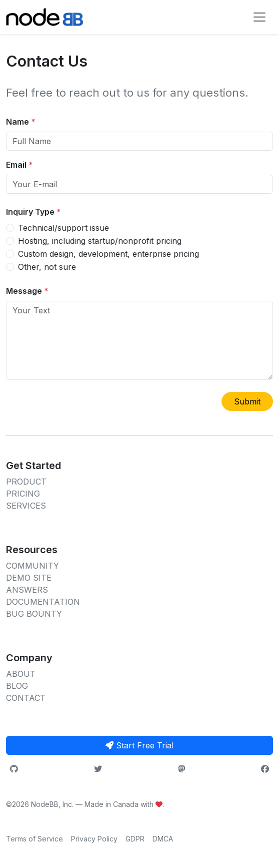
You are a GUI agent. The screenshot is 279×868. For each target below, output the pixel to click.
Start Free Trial (139, 745)
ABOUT (21, 674)
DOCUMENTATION (43, 602)
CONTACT (26, 698)
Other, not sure (47, 267)
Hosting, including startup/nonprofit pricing (100, 241)
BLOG (17, 686)
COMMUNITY (32, 566)
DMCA (163, 839)
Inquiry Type (33, 212)
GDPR (135, 839)
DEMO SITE (29, 578)
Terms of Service (34, 839)
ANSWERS (27, 590)
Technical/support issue (63, 228)
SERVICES (26, 506)
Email (19, 165)
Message (27, 291)
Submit (247, 401)
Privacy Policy (94, 839)
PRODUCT (26, 482)
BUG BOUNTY (34, 614)
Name (21, 122)
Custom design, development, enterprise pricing (108, 254)
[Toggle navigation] (259, 17)
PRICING (23, 494)
